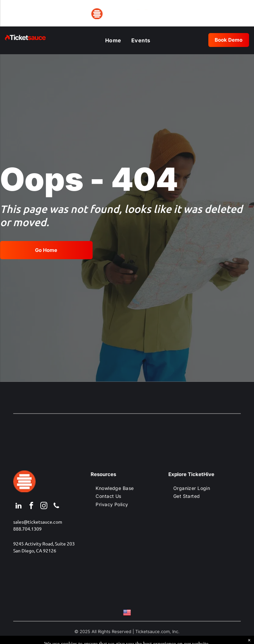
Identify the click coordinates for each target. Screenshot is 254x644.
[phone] (56, 507)
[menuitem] (113, 40)
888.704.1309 (27, 529)
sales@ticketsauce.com (38, 522)
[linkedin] (19, 507)
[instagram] (44, 507)
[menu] (15, 12)
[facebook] (31, 507)
